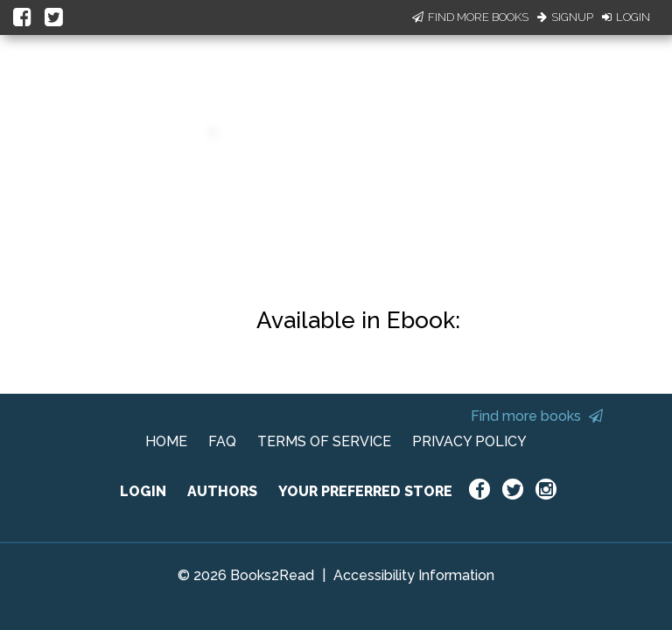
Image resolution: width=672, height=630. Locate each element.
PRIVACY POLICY (469, 441)
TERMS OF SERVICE (324, 441)
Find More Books (470, 17)
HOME (166, 441)
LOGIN (143, 491)
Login (626, 17)
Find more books (537, 416)
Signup (565, 17)
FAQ (222, 441)
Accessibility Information (414, 575)
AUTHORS (222, 491)
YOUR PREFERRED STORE (365, 491)
